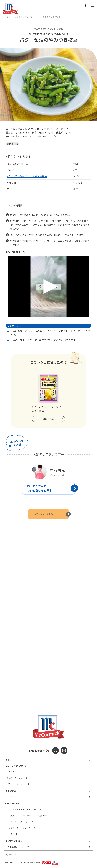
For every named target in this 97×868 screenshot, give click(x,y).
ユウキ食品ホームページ (17, 847)
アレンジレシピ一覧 (24, 17)
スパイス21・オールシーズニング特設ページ (29, 816)
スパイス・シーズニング (17, 822)
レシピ (9, 797)
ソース (10, 834)
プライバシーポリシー (13, 855)
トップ (7, 17)
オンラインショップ (15, 841)
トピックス (11, 791)
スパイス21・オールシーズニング (21, 809)
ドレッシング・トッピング (18, 828)
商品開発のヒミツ (15, 778)
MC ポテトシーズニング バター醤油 (27, 176)
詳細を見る (48, 419)
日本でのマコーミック (16, 772)
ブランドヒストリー (16, 784)
